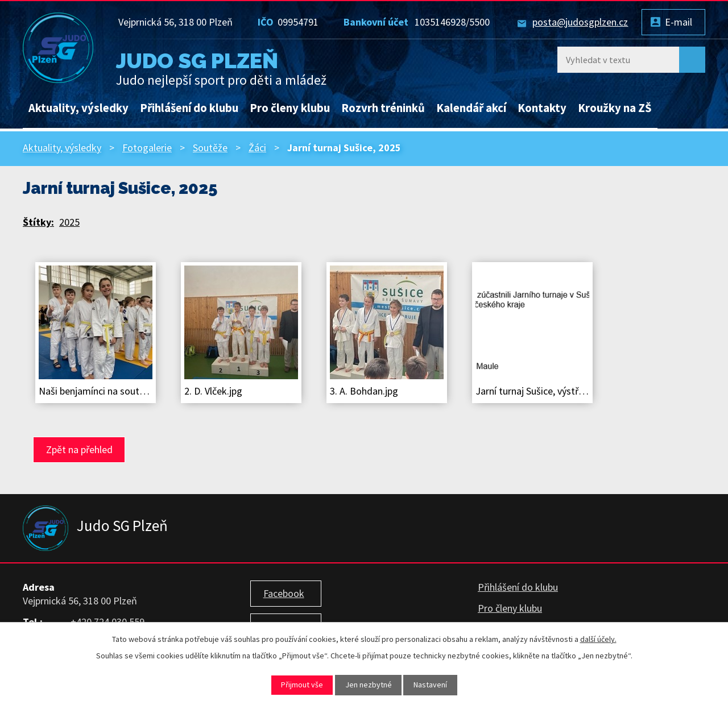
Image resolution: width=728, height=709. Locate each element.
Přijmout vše (302, 685)
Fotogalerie (147, 148)
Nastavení (430, 685)
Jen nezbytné (369, 685)
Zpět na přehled (79, 449)
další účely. (598, 639)
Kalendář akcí (471, 108)
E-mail (679, 22)
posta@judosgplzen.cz (580, 22)
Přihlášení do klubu (189, 108)
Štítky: (38, 222)
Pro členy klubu (290, 108)
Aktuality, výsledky (78, 108)
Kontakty (542, 108)
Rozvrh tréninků (383, 108)
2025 (69, 222)
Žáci (257, 148)
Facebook (284, 593)
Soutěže (210, 148)
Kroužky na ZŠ (615, 108)
